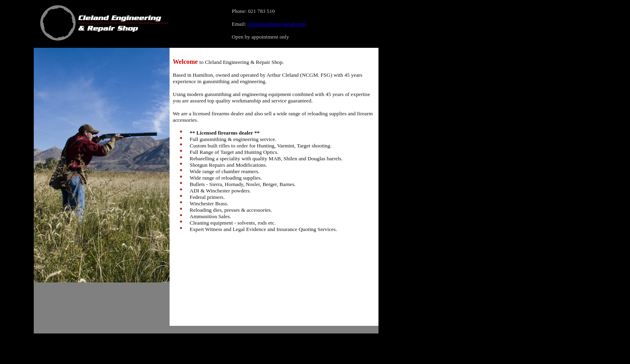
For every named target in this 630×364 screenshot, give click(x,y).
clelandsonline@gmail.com (277, 24)
